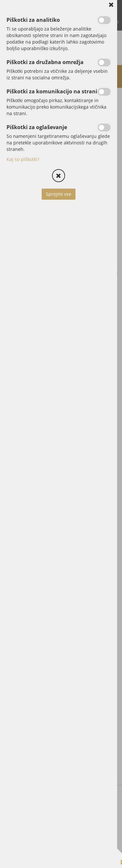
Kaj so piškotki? (23, 159)
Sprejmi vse (59, 194)
